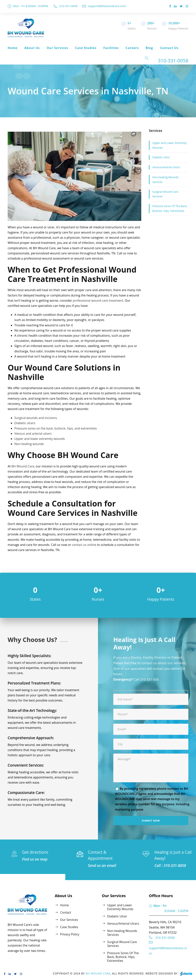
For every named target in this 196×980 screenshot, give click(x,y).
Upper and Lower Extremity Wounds (169, 145)
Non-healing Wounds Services (165, 180)
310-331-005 (149, 679)
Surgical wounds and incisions (36, 418)
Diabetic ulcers (25, 423)
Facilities (111, 48)
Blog (149, 48)
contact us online (84, 545)
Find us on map (35, 859)
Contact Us (169, 48)
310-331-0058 (68, 6)
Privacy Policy (70, 934)
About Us (32, 48)
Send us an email (102, 866)
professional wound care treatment (98, 301)
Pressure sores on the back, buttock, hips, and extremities (56, 428)
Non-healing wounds (29, 444)
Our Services (57, 48)
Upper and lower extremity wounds (40, 439)
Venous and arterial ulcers (33, 434)
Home (13, 48)
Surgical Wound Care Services (165, 194)
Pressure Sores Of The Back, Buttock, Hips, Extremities (170, 208)
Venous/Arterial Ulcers (166, 167)
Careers (132, 48)
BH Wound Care (23, 466)
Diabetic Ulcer (161, 157)
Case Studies (86, 48)
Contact (66, 912)
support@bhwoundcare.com (107, 6)
